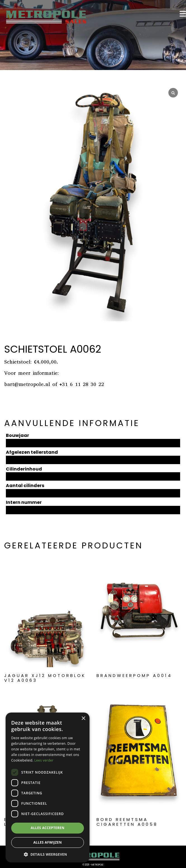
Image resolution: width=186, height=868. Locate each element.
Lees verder (44, 760)
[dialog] (48, 787)
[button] (48, 854)
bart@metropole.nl (27, 384)
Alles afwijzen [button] (48, 842)
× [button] (83, 719)
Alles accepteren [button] (48, 828)
